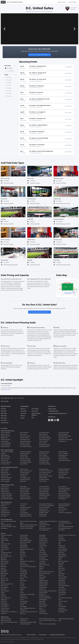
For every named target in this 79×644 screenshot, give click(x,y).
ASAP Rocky (4, 539)
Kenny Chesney (43, 542)
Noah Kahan (43, 606)
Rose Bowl (61, 525)
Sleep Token (62, 570)
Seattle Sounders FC (64, 506)
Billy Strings (4, 570)
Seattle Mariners (63, 452)
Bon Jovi (3, 577)
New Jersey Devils (44, 486)
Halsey (22, 579)
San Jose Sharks (43, 497)
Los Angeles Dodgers (26, 462)
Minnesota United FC (26, 514)
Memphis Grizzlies (25, 479)
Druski (22, 559)
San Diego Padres (44, 462)
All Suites (3, 409)
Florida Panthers (24, 492)
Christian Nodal (5, 608)
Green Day (23, 575)
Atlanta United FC (6, 504)
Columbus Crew (5, 514)
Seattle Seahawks (63, 434)
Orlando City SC (43, 509)
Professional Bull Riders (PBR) (28, 622)
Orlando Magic (43, 478)
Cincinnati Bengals (6, 443)
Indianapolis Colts (25, 439)
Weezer (60, 605)
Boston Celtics (5, 471)
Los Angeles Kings (25, 493)
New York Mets (43, 455)
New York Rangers (44, 490)
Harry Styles (23, 580)
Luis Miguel (42, 558)
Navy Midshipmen (44, 530)
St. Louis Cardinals (63, 453)
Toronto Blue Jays (63, 459)
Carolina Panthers (6, 439)
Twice (60, 600)
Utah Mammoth (63, 492)
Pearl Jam (61, 537)
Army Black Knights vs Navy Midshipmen (8, 527)
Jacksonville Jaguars (25, 441)
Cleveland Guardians (26, 452)
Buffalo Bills (4, 438)
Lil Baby (41, 547)
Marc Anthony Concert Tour (46, 572)
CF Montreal (4, 507)
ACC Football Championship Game (8, 522)
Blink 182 (3, 575)
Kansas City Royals (25, 459)
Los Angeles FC (24, 513)
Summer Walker (63, 577)
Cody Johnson (5, 610)
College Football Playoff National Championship (48, 522)
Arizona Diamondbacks (7, 452)
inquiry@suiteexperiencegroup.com (58, 413)
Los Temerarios (43, 554)
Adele (2, 542)
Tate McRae (62, 580)
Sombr (60, 572)
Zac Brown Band (63, 610)
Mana (41, 570)
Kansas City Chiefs (25, 443)
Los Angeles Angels (25, 460)
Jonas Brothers (24, 601)
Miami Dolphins (43, 434)
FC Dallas (23, 506)
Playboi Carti (62, 546)
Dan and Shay (24, 535)
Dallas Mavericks (5, 479)
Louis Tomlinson (44, 556)
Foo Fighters (23, 570)
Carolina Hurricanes (6, 493)
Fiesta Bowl (42, 526)
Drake (22, 558)
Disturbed (23, 553)
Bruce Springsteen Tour (7, 584)
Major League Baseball (7, 450)
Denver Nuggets (5, 481)
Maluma (41, 568)
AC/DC (3, 537)
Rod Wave (61, 553)
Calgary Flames (5, 492)
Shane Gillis (62, 568)
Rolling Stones (62, 554)
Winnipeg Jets (62, 499)
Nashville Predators (25, 499)
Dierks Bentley (24, 546)
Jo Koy (22, 600)
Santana (61, 565)
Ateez (2, 551)
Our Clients (24, 411)
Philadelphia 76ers (44, 479)
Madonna (42, 566)
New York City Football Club (47, 506)
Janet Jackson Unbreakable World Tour (27, 595)
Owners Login (5, 401)
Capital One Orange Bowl (27, 526)
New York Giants (44, 441)
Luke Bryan (42, 561)
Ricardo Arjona (62, 551)
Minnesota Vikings (44, 436)
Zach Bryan (61, 612)
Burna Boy (4, 589)
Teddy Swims (62, 584)
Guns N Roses (24, 577)
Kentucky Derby (24, 619)
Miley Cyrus (42, 589)
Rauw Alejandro (63, 549)
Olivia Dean (42, 610)
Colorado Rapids (5, 513)
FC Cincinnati (24, 504)
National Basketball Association (9, 467)
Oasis (41, 608)
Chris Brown (4, 603)
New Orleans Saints (44, 439)
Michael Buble (43, 587)
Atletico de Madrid (6, 619)
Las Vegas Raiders (25, 445)
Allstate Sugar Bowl (6, 525)
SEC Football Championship (66, 526)
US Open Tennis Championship (48, 624)
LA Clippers (23, 476)
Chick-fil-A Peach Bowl (26, 528)
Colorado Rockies (25, 453)
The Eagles (61, 587)
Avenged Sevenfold (6, 553)
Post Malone (62, 547)
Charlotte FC (4, 509)
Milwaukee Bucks (44, 469)
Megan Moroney (44, 580)
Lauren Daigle (43, 546)
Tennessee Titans (63, 438)
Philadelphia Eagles (45, 445)
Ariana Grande (5, 549)
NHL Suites (4, 418)
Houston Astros (24, 457)
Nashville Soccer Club (26, 516)
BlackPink (4, 572)
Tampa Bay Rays (63, 455)
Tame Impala (62, 579)
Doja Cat (22, 554)
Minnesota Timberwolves (46, 471)
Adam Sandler (5, 540)
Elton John (23, 563)
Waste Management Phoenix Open (66, 619)
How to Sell (35, 411)
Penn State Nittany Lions (65, 523)
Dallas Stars (23, 486)
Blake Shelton (5, 573)
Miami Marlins (24, 464)
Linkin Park (42, 551)
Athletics (3, 453)
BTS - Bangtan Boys (6, 556)
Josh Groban (23, 603)
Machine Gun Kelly (44, 565)
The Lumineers (62, 589)
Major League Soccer (6, 502)
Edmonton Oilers (25, 490)
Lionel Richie (43, 553)
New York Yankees (44, 457)
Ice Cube (22, 584)
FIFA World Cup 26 (6, 620)
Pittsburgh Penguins (45, 495)
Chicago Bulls (5, 476)
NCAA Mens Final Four (45, 528)
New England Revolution (46, 504)
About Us (23, 409)
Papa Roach (42, 612)
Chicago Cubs (5, 460)
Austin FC (3, 506)
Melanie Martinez (44, 584)
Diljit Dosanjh (24, 547)
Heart (22, 582)
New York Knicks (44, 474)
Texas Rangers (62, 457)
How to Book (35, 409)
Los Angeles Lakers (25, 478)
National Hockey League (7, 485)
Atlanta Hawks (5, 469)
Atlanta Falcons (5, 434)
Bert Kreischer (5, 563)
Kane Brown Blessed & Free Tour (29, 612)
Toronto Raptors (63, 474)
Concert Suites (5, 423)
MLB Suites (4, 416)
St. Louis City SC (63, 509)
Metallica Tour (43, 586)
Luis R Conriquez (44, 559)
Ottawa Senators (44, 492)
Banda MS (4, 559)
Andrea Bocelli (5, 547)
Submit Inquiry (52, 409)
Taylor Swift (62, 582)
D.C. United (4, 516)
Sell (73, 2)
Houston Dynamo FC (26, 507)
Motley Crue (42, 594)
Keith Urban (42, 537)
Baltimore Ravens (6, 436)
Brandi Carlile (4, 579)
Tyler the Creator (63, 601)
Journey (22, 605)
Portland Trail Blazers (64, 469)
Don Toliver (23, 556)
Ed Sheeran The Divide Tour (27, 561)
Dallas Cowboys (5, 446)
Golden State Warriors (26, 471)
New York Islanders (44, 488)
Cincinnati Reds (5, 464)
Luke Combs (42, 563)
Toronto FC (61, 511)
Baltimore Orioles (5, 457)
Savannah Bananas (25, 624)
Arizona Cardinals (6, 433)
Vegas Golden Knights (64, 495)
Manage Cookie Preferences (57, 635)
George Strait (24, 573)
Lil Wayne (42, 549)
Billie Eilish (4, 566)
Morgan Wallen (43, 593)
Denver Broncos (24, 433)
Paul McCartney (43, 613)
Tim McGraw (62, 594)
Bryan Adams (4, 587)
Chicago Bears (5, 441)
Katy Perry (23, 613)
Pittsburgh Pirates (44, 460)
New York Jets (43, 443)
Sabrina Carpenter (63, 561)
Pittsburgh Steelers (44, 446)
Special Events (5, 617)
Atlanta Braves (5, 455)
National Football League (8, 431)
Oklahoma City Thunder (46, 476)
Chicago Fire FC (5, 511)
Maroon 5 (42, 575)
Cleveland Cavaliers (6, 478)
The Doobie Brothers (64, 586)
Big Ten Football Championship (28, 525)
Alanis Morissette (5, 544)
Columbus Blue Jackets (7, 499)
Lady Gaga (42, 544)
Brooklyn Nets (5, 472)
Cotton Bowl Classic (45, 525)
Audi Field (29, 11)
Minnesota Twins (44, 453)
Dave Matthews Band (26, 540)
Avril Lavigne (4, 554)
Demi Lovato (23, 544)
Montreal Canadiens (25, 497)
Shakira (60, 566)
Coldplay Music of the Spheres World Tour (9, 613)
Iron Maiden (23, 587)
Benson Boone (5, 561)
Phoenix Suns (43, 481)
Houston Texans (24, 438)
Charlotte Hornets (6, 474)
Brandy (3, 582)
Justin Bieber (23, 606)
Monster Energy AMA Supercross (48, 591)
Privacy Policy (43, 635)
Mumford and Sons (44, 596)
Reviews (23, 416)
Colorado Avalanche (6, 497)
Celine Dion (4, 600)
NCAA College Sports (6, 519)
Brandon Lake (5, 580)
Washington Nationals (64, 460)
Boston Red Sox (5, 459)
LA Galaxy (23, 511)
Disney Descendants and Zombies (27, 550)
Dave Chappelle (24, 539)
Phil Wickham (62, 540)
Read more (8, 390)
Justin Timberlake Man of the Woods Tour (28, 609)
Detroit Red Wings (25, 488)
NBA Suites (4, 413)
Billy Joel (3, 568)
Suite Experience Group (7, 398)
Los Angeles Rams (44, 433)
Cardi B (3, 594)
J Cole (22, 591)
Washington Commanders (65, 439)
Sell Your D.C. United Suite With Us (39, 55)
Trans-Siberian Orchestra (65, 598)
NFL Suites (4, 411)
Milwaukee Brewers (44, 452)
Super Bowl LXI (62, 441)
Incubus (22, 586)
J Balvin (22, 589)
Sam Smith (61, 563)
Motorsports (23, 620)
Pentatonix (61, 539)
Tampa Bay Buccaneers (65, 436)
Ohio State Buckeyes (64, 521)
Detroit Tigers (24, 455)
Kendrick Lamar (43, 540)
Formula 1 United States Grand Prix (9, 623)
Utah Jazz (61, 476)
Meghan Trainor (43, 582)
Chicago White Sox (6, 462)
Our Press (23, 413)
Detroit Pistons (24, 469)
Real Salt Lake (43, 514)
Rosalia (60, 558)
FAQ (33, 417)
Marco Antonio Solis (45, 573)
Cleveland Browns (6, 445)
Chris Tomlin (4, 606)
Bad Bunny (4, 558)
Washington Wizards (64, 478)
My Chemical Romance (45, 598)
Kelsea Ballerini (43, 539)
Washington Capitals (64, 497)
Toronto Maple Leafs (64, 490)
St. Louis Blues (62, 486)
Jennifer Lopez (24, 598)
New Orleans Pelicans (45, 472)
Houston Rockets (25, 472)
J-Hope (22, 593)
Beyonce (3, 565)
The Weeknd (62, 591)
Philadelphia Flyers (44, 493)
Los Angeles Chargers (26, 446)
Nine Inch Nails (43, 605)
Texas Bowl (61, 530)
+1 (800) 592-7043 (53, 411)
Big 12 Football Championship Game (28, 522)
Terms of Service (32, 635)
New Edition (42, 601)
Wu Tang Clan (62, 606)
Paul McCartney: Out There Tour (67, 535)
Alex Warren (4, 546)
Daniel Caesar (24, 537)
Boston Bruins (5, 488)
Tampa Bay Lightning (64, 488)
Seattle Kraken (43, 499)
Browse (62, 2)
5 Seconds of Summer (7, 535)
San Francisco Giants (45, 464)
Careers (23, 418)
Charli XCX (4, 601)
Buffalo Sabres (5, 490)
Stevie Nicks (62, 573)
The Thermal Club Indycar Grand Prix (48, 621)
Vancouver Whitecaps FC (65, 513)
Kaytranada (42, 535)
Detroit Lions (23, 434)
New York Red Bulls (44, 507)
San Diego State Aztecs (65, 528)
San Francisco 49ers (64, 433)
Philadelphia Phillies (45, 459)
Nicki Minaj (42, 603)
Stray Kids (61, 575)
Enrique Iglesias (24, 565)
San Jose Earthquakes (64, 504)
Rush (60, 559)
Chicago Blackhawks (6, 495)
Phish (60, 542)
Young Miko (62, 608)
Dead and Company (25, 542)
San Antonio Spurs (63, 472)
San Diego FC (43, 516)
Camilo (3, 593)
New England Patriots (45, 438)
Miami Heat (23, 481)
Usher (60, 603)
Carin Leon (4, 596)
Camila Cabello (5, 591)
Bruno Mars (4, 586)
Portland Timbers (44, 513)
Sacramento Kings (63, 471)
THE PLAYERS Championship (47, 619)
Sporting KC (62, 507)
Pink (60, 544)
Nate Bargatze (43, 600)
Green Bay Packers (25, 436)
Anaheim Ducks (5, 486)
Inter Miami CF (24, 509)
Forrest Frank (24, 572)
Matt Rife (42, 579)
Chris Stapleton (5, 605)
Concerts (3, 533)
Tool (60, 596)
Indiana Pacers (24, 474)
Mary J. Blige (43, 577)
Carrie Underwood (6, 598)
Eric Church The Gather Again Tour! (28, 567)
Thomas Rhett (62, 593)
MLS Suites (4, 420)
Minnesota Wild (24, 495)
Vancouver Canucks (64, 493)
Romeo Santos (62, 556)
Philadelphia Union (44, 511)
